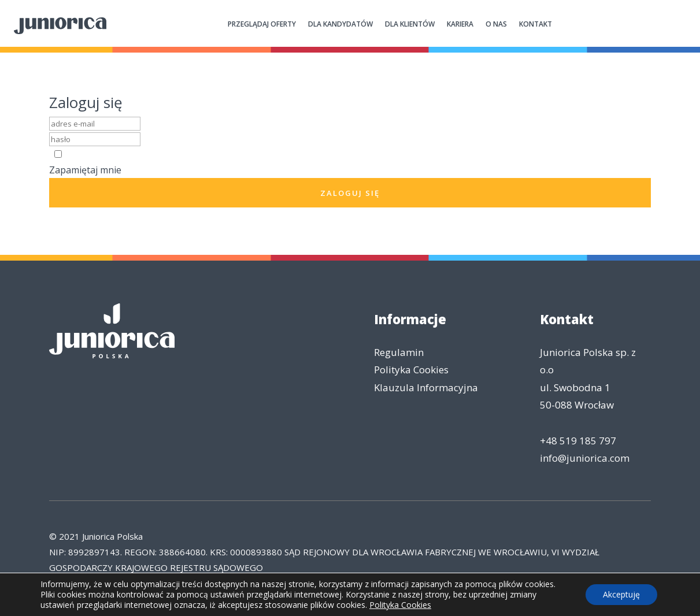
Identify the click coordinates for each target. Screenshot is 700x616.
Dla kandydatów (340, 24)
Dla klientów (410, 24)
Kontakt (536, 24)
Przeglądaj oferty (262, 24)
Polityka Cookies (411, 370)
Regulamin (399, 352)
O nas (496, 24)
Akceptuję (621, 594)
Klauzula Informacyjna (426, 387)
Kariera (460, 24)
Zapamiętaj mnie (85, 170)
